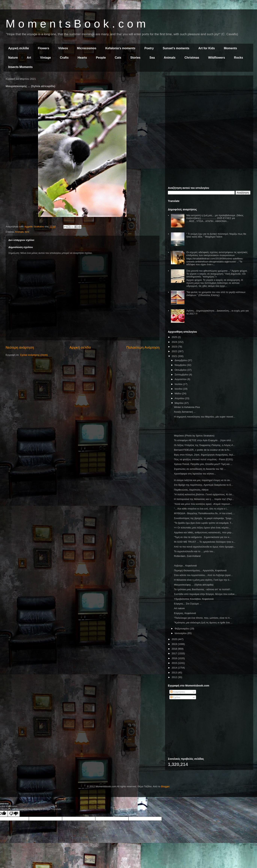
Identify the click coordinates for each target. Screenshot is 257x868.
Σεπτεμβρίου (182, 375)
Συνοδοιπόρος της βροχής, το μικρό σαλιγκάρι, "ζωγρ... (204, 518)
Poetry (149, 48)
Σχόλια (175, 697)
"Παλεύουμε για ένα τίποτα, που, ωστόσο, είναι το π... (203, 618)
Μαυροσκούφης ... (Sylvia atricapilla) (194, 585)
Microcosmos (87, 48)
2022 (175, 351)
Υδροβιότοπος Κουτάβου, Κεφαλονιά (194, 599)
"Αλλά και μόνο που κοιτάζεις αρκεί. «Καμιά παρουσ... (203, 504)
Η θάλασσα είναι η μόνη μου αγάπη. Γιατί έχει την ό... (203, 580)
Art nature (179, 608)
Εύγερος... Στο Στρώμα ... (188, 604)
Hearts (82, 58)
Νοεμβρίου (181, 365)
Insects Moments (20, 67)
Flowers (44, 48)
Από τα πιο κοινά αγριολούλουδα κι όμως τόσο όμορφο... (205, 547)
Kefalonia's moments (120, 48)
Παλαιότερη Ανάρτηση (143, 347)
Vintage (46, 58)
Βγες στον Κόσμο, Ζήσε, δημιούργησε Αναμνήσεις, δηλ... (204, 455)
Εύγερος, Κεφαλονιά (185, 613)
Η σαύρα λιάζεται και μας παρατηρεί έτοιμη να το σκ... (203, 480)
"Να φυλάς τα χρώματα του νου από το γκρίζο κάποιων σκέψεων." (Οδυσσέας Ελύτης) (216, 294)
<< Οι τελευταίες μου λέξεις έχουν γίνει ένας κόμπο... (202, 528)
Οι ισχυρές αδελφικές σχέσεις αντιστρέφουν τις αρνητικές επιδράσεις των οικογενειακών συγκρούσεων (217, 254)
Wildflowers (217, 58)
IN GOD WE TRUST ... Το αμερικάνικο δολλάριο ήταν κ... (205, 542)
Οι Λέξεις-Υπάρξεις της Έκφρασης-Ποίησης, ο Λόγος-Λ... (204, 445)
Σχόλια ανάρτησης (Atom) (34, 355)
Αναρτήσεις (178, 692)
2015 (175, 663)
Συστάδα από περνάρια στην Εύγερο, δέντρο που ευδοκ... (205, 594)
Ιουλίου (179, 384)
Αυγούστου (181, 379)
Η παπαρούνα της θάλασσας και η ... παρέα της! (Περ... (204, 499)
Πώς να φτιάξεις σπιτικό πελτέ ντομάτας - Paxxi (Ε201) (203, 459)
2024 (175, 342)
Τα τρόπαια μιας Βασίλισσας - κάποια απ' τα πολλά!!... (203, 589)
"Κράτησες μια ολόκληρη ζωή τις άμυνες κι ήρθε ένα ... (203, 623)
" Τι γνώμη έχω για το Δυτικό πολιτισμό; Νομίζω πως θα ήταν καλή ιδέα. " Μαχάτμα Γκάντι (216, 235)
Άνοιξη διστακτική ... (185, 412)
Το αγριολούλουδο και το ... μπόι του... (194, 551)
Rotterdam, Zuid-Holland (187, 556)
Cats (118, 58)
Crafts (64, 58)
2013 (175, 673)
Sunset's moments (176, 48)
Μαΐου (178, 393)
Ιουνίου (179, 389)
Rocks (238, 58)
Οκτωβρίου (181, 370)
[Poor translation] (14, 814)
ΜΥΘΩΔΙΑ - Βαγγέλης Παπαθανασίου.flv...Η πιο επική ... (204, 513)
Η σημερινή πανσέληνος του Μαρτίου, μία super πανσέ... (204, 417)
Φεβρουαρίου (182, 629)
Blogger (165, 786)
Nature (13, 58)
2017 (175, 653)
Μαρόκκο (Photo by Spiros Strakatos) (194, 436)
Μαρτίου (180, 403)
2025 (175, 337)
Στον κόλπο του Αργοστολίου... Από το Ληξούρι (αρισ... (203, 575)
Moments (230, 48)
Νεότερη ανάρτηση (20, 347)
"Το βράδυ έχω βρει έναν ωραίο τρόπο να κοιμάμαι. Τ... (203, 523)
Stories (135, 58)
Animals (170, 58)
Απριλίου (180, 398)
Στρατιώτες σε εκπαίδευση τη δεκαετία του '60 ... (200, 469)
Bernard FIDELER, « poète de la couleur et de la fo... (203, 450)
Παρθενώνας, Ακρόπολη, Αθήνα (191, 490)
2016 (175, 658)
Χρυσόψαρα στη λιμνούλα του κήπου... (195, 474)
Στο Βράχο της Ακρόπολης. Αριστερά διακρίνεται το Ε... (203, 485)
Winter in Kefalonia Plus (187, 407)
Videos (63, 48)
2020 (175, 639)
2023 (175, 347)
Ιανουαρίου (181, 633)
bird (27, 232)
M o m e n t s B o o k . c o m (76, 24)
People (101, 58)
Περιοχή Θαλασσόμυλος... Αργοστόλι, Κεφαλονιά (200, 570)
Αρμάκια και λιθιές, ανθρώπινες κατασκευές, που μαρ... (204, 532)
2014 (175, 668)
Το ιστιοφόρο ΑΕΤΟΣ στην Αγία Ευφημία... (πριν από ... (204, 440)
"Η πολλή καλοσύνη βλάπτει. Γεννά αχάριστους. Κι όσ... (204, 494)
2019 (175, 644)
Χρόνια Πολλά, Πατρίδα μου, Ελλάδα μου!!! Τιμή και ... (203, 464)
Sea (152, 58)
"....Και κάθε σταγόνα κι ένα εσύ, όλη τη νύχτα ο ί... (201, 509)
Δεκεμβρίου (181, 360)
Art (29, 58)
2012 (175, 677)
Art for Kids (207, 48)
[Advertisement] (209, 105)
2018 (175, 649)
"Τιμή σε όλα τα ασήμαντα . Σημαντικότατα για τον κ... (203, 537)
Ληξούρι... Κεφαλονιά (185, 566)
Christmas (192, 58)
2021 (175, 356)
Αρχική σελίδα (19, 48)
